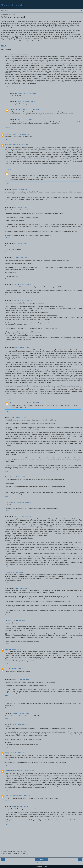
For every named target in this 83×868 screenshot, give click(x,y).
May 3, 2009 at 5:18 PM (20, 190)
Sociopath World (12, 5)
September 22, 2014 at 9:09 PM (21, 796)
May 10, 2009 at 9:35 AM (20, 243)
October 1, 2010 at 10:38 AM (18, 477)
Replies (9, 90)
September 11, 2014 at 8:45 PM (30, 109)
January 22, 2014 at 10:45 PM (26, 101)
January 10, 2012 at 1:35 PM (18, 753)
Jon (6, 621)
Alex (7, 572)
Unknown (8, 796)
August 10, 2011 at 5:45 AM (21, 701)
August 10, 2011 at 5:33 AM (21, 680)
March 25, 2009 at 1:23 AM (20, 145)
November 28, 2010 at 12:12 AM (22, 502)
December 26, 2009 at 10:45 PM (22, 301)
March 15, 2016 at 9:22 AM (21, 806)
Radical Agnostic (15, 109)
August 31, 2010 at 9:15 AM (21, 347)
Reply (7, 86)
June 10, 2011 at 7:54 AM (16, 669)
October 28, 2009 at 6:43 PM (21, 258)
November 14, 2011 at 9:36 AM (20, 724)
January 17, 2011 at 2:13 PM (17, 572)
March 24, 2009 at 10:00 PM (21, 134)
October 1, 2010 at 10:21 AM (18, 417)
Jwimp (7, 753)
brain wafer (9, 134)
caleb (7, 649)
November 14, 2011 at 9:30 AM (20, 713)
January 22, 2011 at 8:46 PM (21, 588)
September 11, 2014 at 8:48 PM (30, 173)
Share (3, 46)
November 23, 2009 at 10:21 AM (22, 284)
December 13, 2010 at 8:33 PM (22, 516)
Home (41, 860)
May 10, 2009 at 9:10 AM (20, 207)
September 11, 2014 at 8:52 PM (30, 403)
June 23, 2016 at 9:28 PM (25, 119)
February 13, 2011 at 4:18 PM (17, 621)
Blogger (45, 866)
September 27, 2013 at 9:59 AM (27, 93)
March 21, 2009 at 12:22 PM (21, 54)
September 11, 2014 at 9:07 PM (25, 771)
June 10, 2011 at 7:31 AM (16, 649)
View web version (41, 863)
